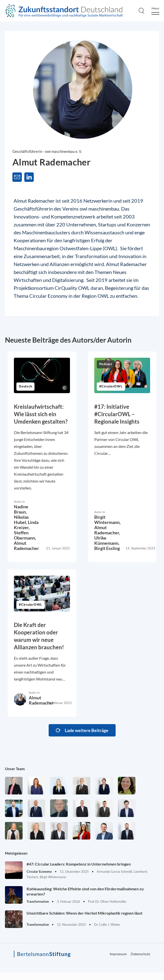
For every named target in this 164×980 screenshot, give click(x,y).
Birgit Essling (107, 548)
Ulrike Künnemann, (107, 540)
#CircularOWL (111, 387)
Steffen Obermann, (25, 535)
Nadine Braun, (21, 509)
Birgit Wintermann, (107, 520)
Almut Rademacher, (107, 530)
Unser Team (15, 769)
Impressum (118, 954)
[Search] (141, 11)
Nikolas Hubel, (21, 520)
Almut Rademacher (26, 546)
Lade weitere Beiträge (87, 730)
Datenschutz (140, 954)
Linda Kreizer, (26, 525)
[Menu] (155, 11)
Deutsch (25, 387)
